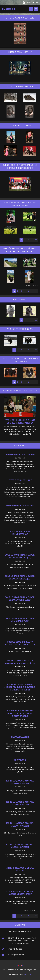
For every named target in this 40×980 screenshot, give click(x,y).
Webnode (27, 974)
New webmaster (20, 737)
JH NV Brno (20, 760)
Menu (36, 9)
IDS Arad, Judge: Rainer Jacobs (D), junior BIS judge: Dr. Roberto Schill (20, 687)
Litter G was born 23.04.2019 (20, 455)
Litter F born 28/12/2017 (20, 480)
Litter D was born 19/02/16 (20, 506)
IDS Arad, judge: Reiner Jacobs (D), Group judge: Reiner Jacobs (20, 713)
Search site (31, 9)
